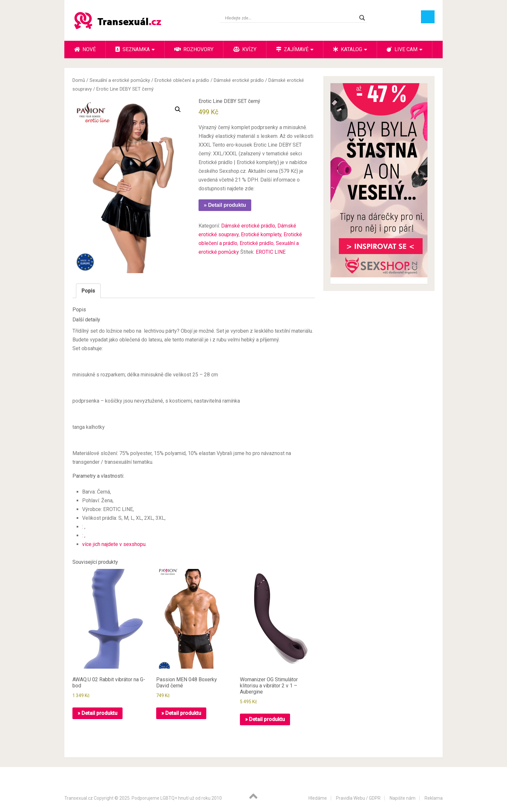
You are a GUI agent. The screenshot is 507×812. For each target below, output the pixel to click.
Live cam (402, 49)
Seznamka (133, 49)
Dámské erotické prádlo (239, 80)
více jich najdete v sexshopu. (114, 544)
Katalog (348, 49)
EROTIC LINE (271, 252)
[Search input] (291, 18)
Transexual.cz (79, 798)
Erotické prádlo (257, 243)
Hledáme (318, 798)
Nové (85, 49)
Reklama (434, 798)
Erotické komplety (261, 234)
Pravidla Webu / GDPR (358, 798)
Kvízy (245, 49)
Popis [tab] (88, 291)
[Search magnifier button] (362, 18)
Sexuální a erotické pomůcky (120, 80)
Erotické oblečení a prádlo (182, 80)
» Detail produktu (225, 205)
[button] (178, 109)
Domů (79, 80)
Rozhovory (194, 49)
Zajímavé (292, 49)
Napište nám (403, 798)
